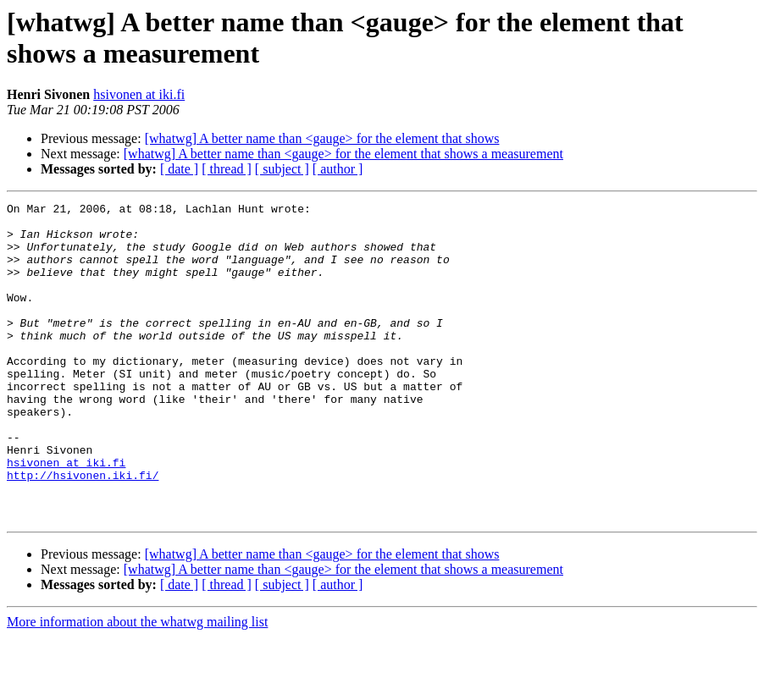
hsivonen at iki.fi (139, 94)
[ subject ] (282, 169)
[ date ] (179, 169)
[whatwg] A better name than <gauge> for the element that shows (322, 138)
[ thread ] (227, 169)
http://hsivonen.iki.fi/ (83, 531)
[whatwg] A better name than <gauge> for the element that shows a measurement (343, 154)
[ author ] (338, 169)
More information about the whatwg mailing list (137, 685)
